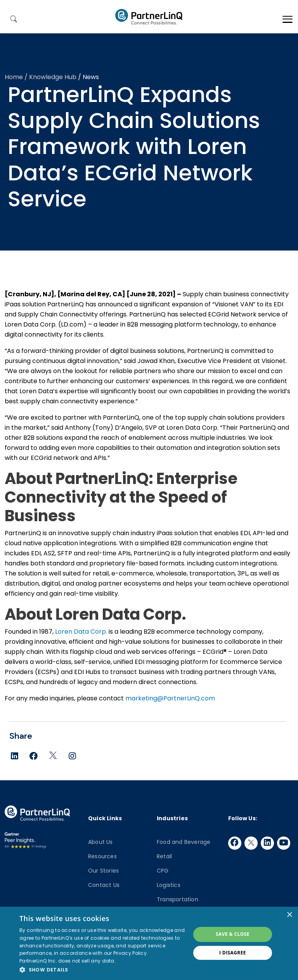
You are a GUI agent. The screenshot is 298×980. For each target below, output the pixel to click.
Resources (102, 856)
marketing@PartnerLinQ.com (170, 698)
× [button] (289, 915)
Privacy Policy (130, 953)
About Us (100, 842)
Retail (164, 856)
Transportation (178, 899)
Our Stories (103, 871)
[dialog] (149, 943)
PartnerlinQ (149, 17)
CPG (163, 871)
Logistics (169, 885)
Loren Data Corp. (81, 632)
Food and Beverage (184, 842)
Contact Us (104, 885)
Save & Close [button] (233, 934)
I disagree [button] (233, 953)
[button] (102, 970)
